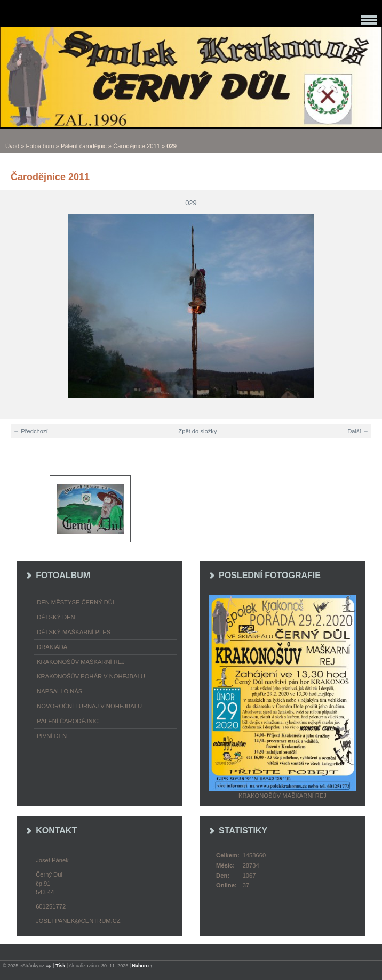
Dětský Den (56, 617)
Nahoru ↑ (143, 966)
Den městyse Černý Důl (76, 602)
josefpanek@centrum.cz (78, 921)
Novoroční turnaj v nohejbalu (89, 706)
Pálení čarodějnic (84, 146)
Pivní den (52, 736)
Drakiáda (52, 647)
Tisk (60, 966)
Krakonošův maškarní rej (81, 662)
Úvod (12, 146)
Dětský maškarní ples (74, 632)
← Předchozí (31, 431)
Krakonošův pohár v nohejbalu (91, 676)
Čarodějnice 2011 (137, 146)
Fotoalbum (40, 146)
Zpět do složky (197, 431)
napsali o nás (59, 691)
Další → (358, 431)
